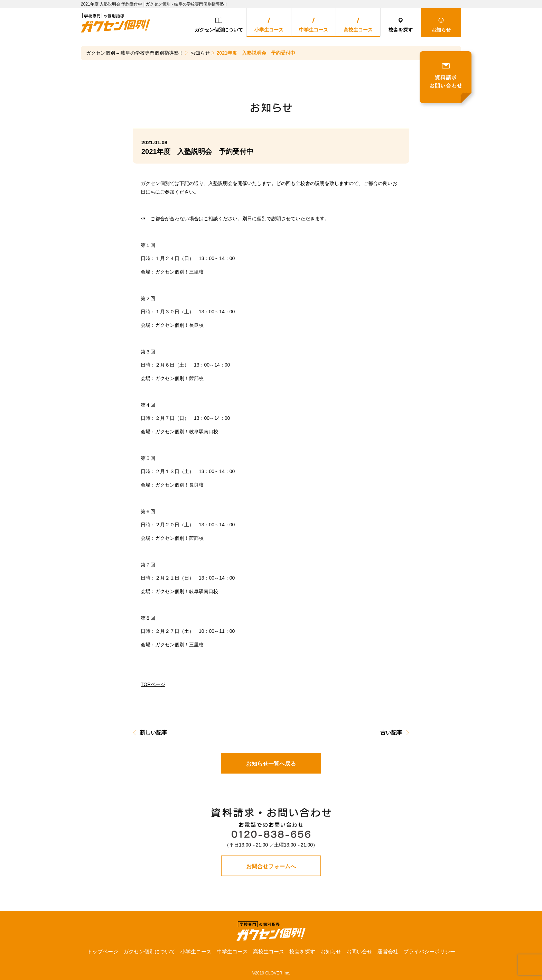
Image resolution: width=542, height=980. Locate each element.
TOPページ (153, 684)
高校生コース (358, 25)
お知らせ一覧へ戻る (271, 764)
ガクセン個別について (219, 25)
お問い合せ (359, 951)
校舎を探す (401, 25)
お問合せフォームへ (271, 866)
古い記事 (391, 733)
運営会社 (388, 951)
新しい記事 (153, 733)
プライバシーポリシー (429, 951)
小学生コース (269, 25)
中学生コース (314, 25)
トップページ (103, 951)
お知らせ (441, 25)
